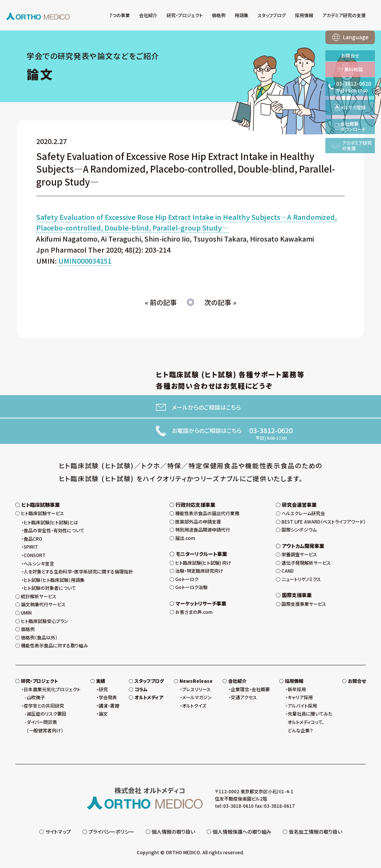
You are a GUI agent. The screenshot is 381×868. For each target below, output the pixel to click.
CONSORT (35, 555)
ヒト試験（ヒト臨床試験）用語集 (54, 580)
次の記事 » (220, 302)
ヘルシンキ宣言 (39, 563)
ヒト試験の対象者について (50, 588)
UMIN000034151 (85, 261)
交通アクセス (244, 697)
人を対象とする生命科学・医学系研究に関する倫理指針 (78, 571)
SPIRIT (31, 547)
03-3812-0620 (271, 430)
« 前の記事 (161, 302)
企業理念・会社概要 (250, 689)
